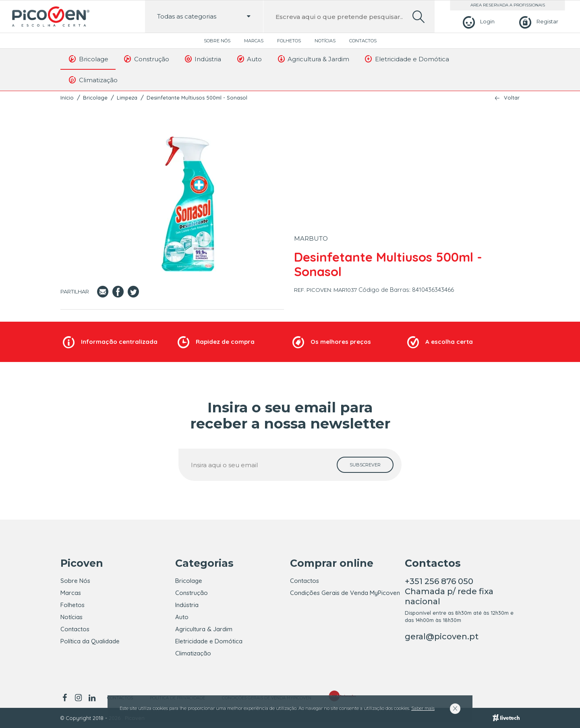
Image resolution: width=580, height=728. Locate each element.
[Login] (477, 22)
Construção (146, 59)
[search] (418, 17)
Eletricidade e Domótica (406, 59)
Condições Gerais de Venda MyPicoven (345, 593)
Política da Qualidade (90, 641)
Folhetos (289, 41)
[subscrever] (365, 465)
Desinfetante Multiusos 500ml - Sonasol (197, 98)
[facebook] (66, 698)
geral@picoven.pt (442, 636)
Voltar (512, 98)
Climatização (93, 80)
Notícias (325, 41)
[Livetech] (506, 718)
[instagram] (78, 698)
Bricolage (88, 59)
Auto (249, 59)
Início (67, 98)
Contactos (363, 41)
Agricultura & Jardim (313, 59)
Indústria (203, 59)
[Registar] (538, 22)
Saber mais (423, 708)
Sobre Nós (217, 41)
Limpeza (127, 98)
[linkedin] (92, 698)
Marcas (254, 41)
